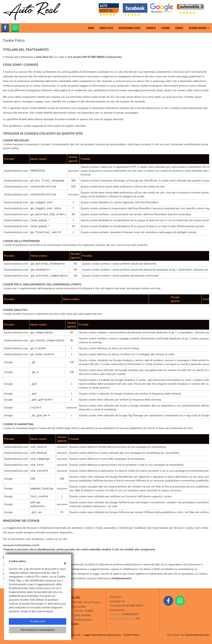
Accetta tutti (38, 621)
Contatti (151, 28)
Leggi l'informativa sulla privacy (102, 635)
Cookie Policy (131, 635)
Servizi (179, 28)
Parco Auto (106, 28)
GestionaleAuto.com (197, 635)
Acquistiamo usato (129, 28)
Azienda (165, 28)
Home (91, 28)
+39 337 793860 (84, 611)
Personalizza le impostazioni (38, 630)
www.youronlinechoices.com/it (21, 545)
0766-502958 (82, 615)
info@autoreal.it (83, 620)
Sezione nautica (199, 28)
